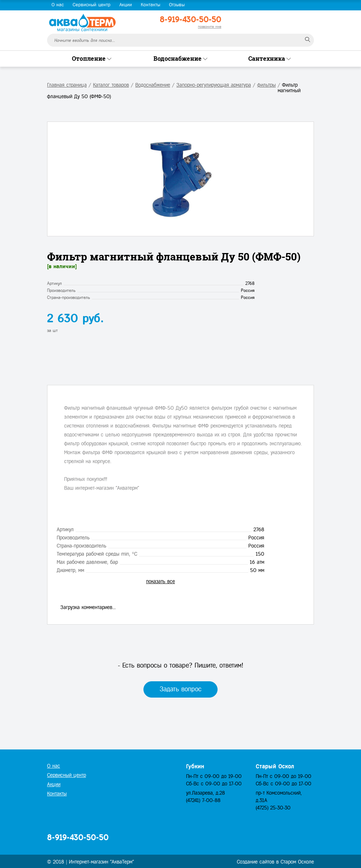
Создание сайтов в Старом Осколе (275, 862)
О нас (58, 5)
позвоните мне (210, 26)
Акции (126, 5)
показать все (160, 581)
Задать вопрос (181, 689)
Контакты (150, 5)
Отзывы (177, 5)
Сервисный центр (92, 5)
